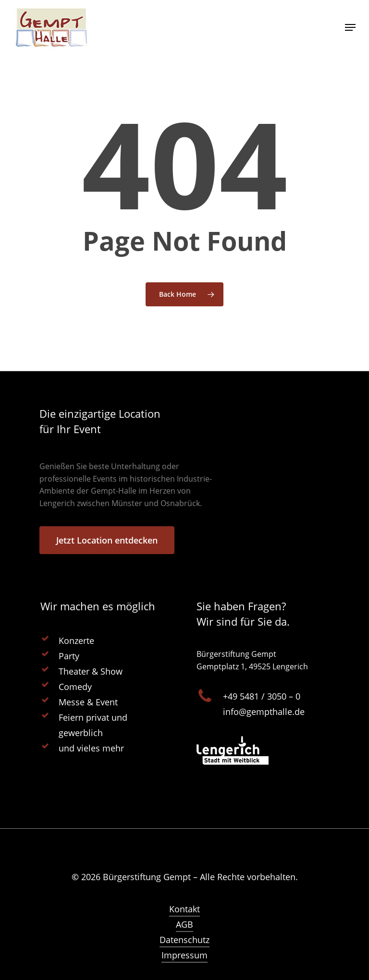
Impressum (184, 955)
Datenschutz (184, 940)
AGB (184, 924)
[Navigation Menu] (350, 27)
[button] (21, 959)
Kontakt (184, 909)
